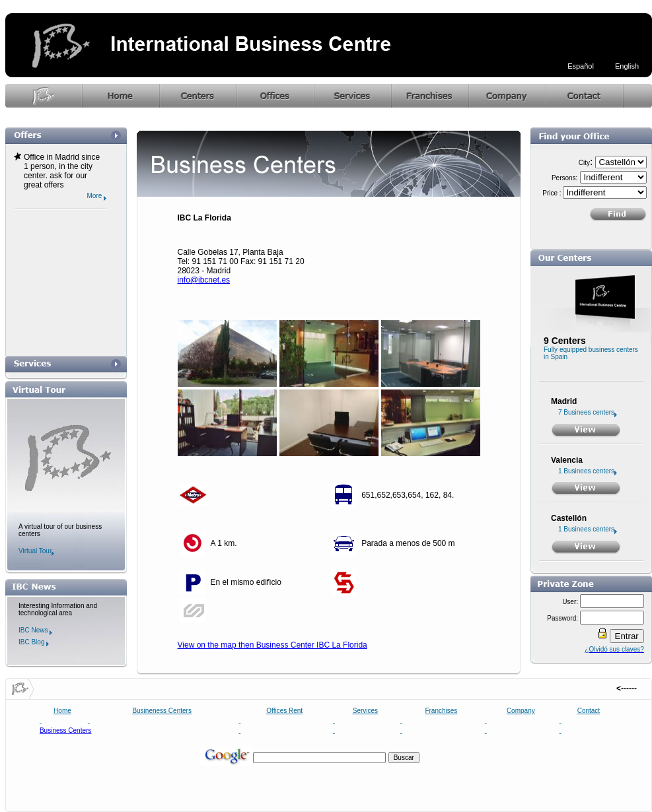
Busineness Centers (162, 711)
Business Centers (65, 730)
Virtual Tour (36, 551)
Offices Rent (284, 711)
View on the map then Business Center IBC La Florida (272, 645)
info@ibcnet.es (204, 280)
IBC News (35, 630)
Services (365, 711)
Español (581, 66)
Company (521, 711)
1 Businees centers (588, 471)
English (627, 66)
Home (62, 711)
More (96, 196)
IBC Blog (34, 642)
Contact (589, 711)
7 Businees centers (588, 412)
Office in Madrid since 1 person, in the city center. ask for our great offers (62, 171)
